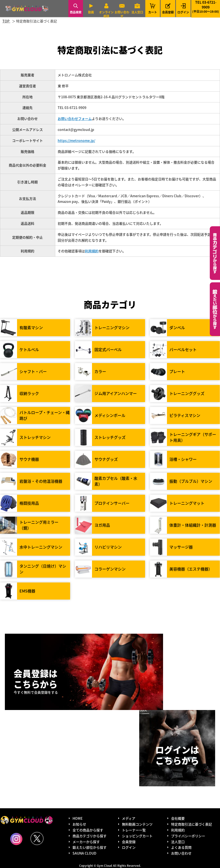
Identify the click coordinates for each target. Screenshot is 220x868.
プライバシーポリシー (188, 836)
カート (153, 8)
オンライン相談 (106, 14)
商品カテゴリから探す (90, 836)
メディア (129, 818)
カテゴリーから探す (215, 253)
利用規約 (92, 251)
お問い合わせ (122, 14)
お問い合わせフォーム (75, 118)
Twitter (37, 838)
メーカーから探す (86, 842)
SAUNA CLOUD (84, 853)
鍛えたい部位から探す (215, 309)
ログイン (183, 12)
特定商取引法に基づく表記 (192, 824)
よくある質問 (181, 847)
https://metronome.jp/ (76, 140)
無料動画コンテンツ (137, 824)
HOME (78, 818)
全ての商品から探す (88, 830)
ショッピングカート (137, 836)
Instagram (16, 839)
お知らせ (79, 824)
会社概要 (178, 818)
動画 (91, 12)
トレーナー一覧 (134, 830)
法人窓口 (137, 12)
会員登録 (168, 12)
